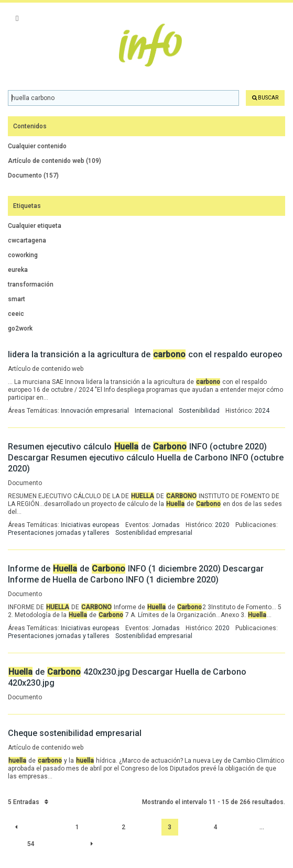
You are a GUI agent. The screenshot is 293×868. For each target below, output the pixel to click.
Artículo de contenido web (55, 161)
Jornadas (166, 525)
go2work (20, 328)
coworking (23, 255)
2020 (222, 525)
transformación (31, 284)
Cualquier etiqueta (35, 226)
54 (31, 844)
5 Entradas (28, 802)
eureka (18, 270)
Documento (33, 175)
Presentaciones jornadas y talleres (59, 533)
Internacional (154, 411)
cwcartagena (27, 240)
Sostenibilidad (199, 411)
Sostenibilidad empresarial (154, 533)
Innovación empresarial (95, 411)
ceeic (16, 314)
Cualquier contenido (37, 146)
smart (17, 299)
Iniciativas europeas (90, 525)
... (262, 827)
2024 (262, 411)
